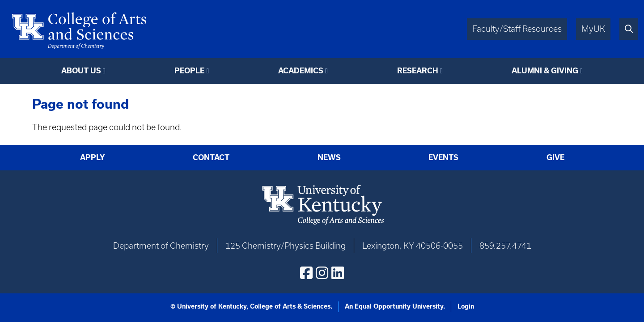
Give (555, 157)
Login (466, 306)
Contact (211, 157)
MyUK (593, 29)
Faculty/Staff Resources (517, 29)
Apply (93, 157)
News (329, 157)
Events (443, 157)
